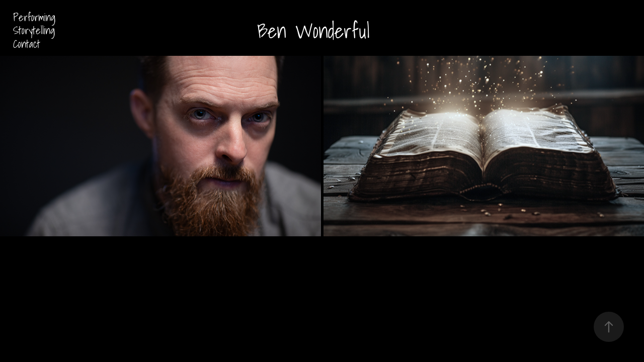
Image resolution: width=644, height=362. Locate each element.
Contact (27, 44)
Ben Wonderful (313, 31)
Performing (34, 17)
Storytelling (34, 30)
